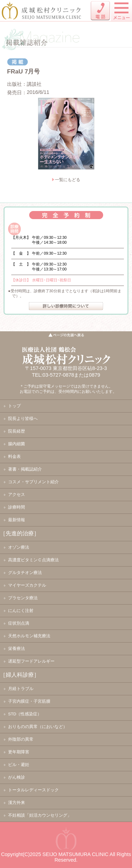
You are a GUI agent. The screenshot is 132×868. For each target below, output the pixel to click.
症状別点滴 (19, 623)
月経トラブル (21, 689)
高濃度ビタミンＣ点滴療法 (33, 560)
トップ (14, 406)
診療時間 (17, 507)
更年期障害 (19, 752)
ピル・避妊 (19, 765)
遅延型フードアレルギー (31, 661)
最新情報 (17, 520)
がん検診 (17, 777)
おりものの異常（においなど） (38, 727)
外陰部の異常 (21, 739)
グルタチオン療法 (25, 573)
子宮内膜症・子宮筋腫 (29, 701)
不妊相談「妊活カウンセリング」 (40, 815)
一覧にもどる (68, 180)
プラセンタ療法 (23, 598)
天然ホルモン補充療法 (29, 636)
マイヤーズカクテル (27, 585)
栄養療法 (17, 649)
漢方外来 (17, 803)
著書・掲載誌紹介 (25, 469)
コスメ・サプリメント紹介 (33, 482)
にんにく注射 (21, 611)
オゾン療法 (19, 547)
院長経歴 (17, 431)
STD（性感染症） (25, 714)
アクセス (17, 494)
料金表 (14, 457)
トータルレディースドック (33, 790)
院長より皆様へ (23, 419)
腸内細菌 (17, 444)
